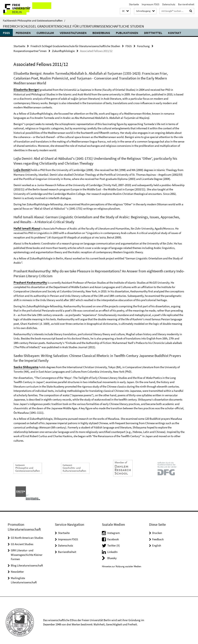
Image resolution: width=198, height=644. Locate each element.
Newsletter (17, 568)
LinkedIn (112, 548)
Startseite (134, 4)
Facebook (113, 535)
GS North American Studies (27, 534)
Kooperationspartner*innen (30, 50)
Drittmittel (153, 33)
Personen (23, 33)
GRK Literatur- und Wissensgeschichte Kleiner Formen (27, 551)
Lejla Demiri (21, 168)
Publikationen (127, 33)
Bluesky (112, 554)
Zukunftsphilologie (63, 50)
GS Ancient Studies (22, 540)
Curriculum (45, 33)
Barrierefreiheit (186, 4)
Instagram (114, 529)
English (157, 542)
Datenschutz (169, 4)
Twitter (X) (114, 542)
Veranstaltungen (73, 33)
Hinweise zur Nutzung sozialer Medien (122, 562)
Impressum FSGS (151, 4)
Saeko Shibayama (25, 363)
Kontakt (175, 33)
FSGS (6, 33)
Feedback (158, 535)
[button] (125, 11)
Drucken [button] (157, 529)
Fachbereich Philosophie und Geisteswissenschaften (34, 21)
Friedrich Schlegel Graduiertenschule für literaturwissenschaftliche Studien (73, 26)
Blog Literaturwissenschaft (27, 562)
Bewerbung (101, 33)
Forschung (143, 46)
